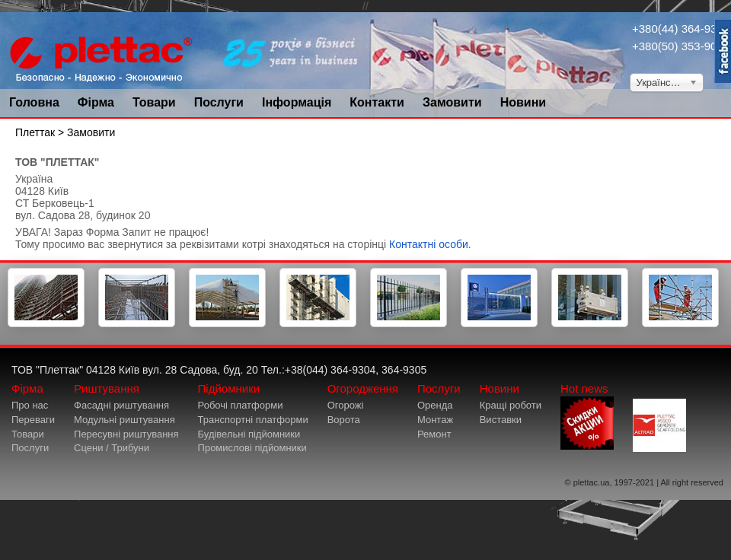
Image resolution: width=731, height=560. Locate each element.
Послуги (219, 102)
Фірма (96, 102)
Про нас (30, 405)
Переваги (33, 420)
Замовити (452, 102)
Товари (154, 102)
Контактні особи (429, 244)
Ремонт (434, 434)
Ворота (344, 420)
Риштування (107, 388)
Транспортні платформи (253, 420)
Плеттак (35, 132)
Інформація (297, 102)
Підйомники (229, 388)
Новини (524, 102)
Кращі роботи (511, 405)
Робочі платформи (241, 405)
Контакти (377, 102)
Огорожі (346, 405)
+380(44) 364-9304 (681, 29)
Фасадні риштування (121, 405)
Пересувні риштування (126, 434)
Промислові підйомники (252, 448)
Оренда (435, 405)
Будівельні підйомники (249, 434)
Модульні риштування (124, 420)
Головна (34, 102)
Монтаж (435, 420)
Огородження (363, 388)
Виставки (501, 420)
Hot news (587, 416)
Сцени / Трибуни (112, 448)
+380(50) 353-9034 (681, 46)
